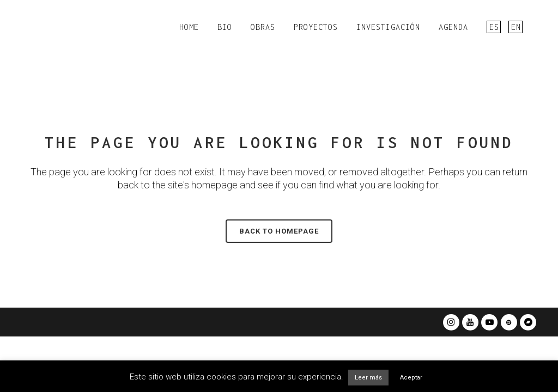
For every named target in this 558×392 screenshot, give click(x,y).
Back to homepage (279, 231)
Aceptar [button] (411, 378)
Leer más (368, 378)
